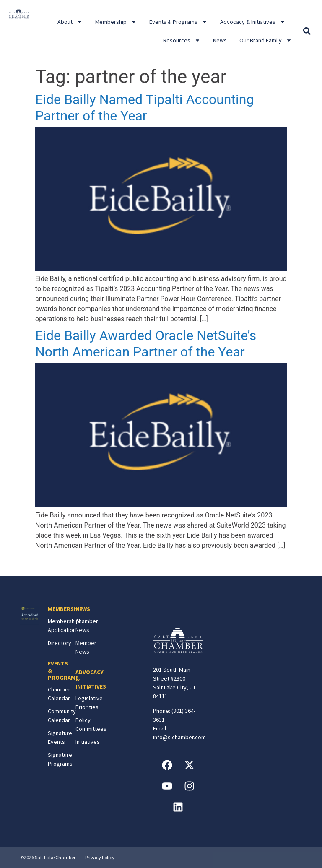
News (220, 40)
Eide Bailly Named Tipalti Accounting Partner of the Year (144, 107)
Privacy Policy (100, 857)
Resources (182, 40)
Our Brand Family (266, 40)
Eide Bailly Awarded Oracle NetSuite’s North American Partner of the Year (146, 343)
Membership (116, 22)
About (70, 22)
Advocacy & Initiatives (253, 22)
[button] (307, 31)
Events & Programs (178, 22)
